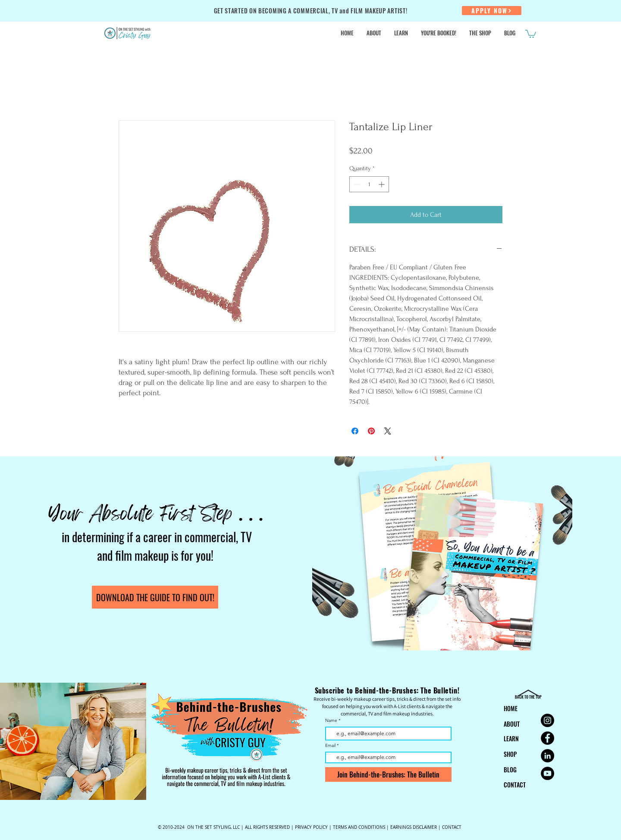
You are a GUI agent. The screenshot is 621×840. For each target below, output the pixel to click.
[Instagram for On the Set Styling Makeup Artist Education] (547, 720)
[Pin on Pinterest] (371, 431)
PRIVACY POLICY (311, 827)
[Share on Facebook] (355, 431)
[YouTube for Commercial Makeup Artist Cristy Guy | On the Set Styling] (547, 773)
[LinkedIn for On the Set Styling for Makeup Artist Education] (547, 756)
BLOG (510, 770)
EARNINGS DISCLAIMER (414, 827)
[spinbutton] (369, 184)
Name (331, 721)
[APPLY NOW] (492, 11)
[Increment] (382, 184)
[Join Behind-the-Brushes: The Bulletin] (388, 774)
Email (331, 746)
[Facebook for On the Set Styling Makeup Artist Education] (547, 738)
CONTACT (515, 785)
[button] (531, 33)
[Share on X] (388, 431)
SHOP (510, 754)
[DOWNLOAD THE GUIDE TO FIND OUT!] (155, 597)
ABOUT (512, 724)
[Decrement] (356, 184)
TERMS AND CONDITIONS (359, 827)
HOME (511, 708)
